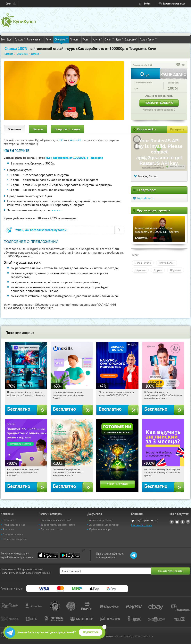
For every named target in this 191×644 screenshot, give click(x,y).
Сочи (8, 4)
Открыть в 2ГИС (177, 167)
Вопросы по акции (68, 129)
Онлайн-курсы (143, 263)
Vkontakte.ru (177, 522)
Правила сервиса (13, 534)
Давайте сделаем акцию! (56, 520)
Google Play (70, 555)
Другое (158, 270)
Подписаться (91, 632)
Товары (75, 39)
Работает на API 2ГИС (155, 166)
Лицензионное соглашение (153, 168)
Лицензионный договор (104, 525)
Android (76, 140)
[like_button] (178, 65)
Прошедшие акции (52, 529)
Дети (120, 39)
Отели (109, 39)
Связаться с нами (141, 525)
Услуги (97, 39)
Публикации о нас (14, 525)
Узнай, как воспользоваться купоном (41, 230)
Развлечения (35, 39)
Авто (49, 39)
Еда (10, 39)
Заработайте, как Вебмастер (58, 525)
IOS (61, 140)
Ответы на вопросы (15, 539)
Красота (20, 39)
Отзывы (38, 129)
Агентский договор (101, 520)
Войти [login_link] (147, 4)
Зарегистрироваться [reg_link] (174, 4)
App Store (48, 555)
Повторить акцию (159, 103)
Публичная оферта (101, 529)
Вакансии (8, 529)
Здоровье (131, 39)
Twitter (183, 522)
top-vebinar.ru (146, 198)
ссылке (56, 210)
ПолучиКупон (148, 39)
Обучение (61, 39)
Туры (87, 39)
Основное (14, 129)
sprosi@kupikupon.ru (144, 520)
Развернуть (177, 129)
